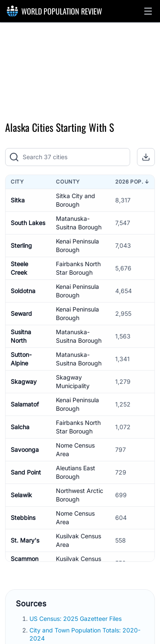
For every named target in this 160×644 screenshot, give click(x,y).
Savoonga (25, 450)
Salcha (20, 427)
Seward (21, 313)
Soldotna (23, 291)
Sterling (21, 245)
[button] (148, 11)
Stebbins (23, 518)
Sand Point (26, 472)
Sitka (18, 200)
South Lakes (28, 223)
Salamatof (25, 404)
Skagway (24, 381)
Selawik (21, 495)
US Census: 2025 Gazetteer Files (76, 619)
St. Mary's (25, 540)
